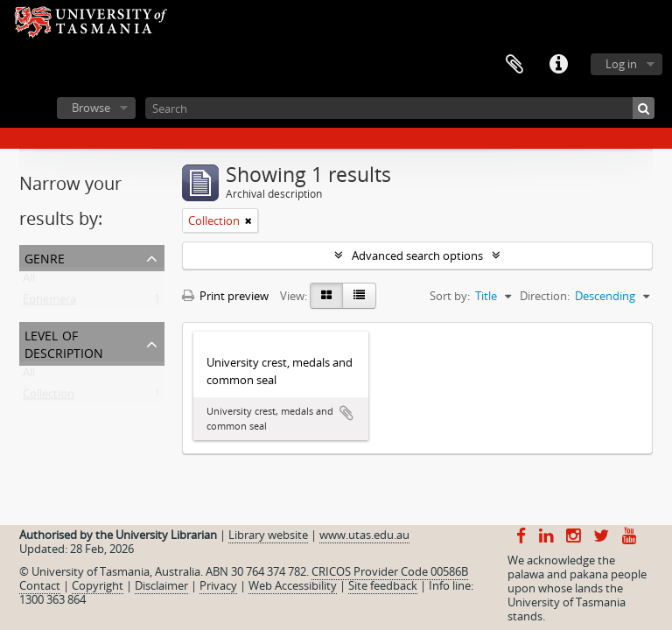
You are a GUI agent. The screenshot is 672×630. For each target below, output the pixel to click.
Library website (268, 535)
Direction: (545, 296)
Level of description (64, 343)
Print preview (225, 296)
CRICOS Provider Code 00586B (390, 571)
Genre (45, 257)
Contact (40, 585)
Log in (621, 64)
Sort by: (450, 296)
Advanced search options (417, 255)
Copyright (98, 585)
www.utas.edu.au (364, 535)
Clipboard (514, 65)
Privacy (218, 585)
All (29, 282)
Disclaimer (161, 585)
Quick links (558, 65)
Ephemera (49, 303)
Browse (91, 108)
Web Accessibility (293, 585)
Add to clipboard (346, 413)
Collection (49, 397)
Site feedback (383, 585)
